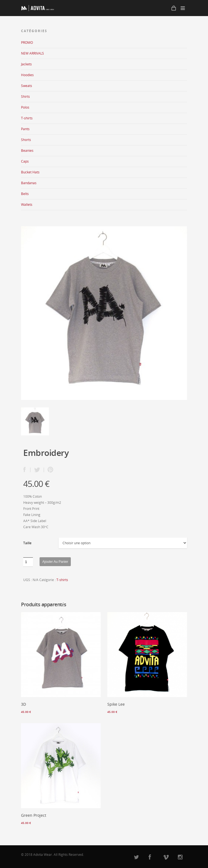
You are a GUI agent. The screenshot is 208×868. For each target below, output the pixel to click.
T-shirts (27, 118)
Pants (25, 129)
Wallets (27, 205)
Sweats (27, 86)
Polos (25, 107)
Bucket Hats (30, 172)
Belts (25, 194)
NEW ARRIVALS (32, 53)
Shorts (26, 140)
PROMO (27, 43)
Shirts (25, 97)
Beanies (27, 151)
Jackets (26, 64)
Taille (27, 543)
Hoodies (27, 75)
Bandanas (29, 183)
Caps (25, 161)
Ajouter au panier (55, 562)
